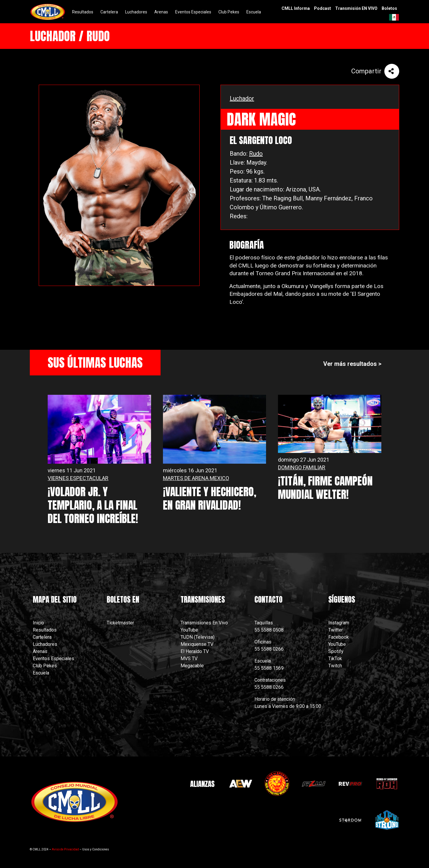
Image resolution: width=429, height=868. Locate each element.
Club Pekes (45, 666)
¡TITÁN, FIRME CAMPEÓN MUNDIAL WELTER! (325, 488)
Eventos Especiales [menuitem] (193, 12)
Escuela (41, 673)
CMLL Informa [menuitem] (296, 8)
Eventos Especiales (53, 659)
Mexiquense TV (197, 644)
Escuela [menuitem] (254, 12)
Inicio (38, 623)
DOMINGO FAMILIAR (302, 467)
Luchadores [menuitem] (136, 12)
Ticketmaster (120, 623)
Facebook (339, 637)
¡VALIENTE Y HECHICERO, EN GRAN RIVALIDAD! (210, 498)
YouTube (189, 630)
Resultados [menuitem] (83, 12)
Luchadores (45, 644)
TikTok (335, 659)
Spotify (336, 651)
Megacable (192, 666)
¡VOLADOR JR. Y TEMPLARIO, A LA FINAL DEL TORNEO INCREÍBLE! (93, 505)
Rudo (256, 154)
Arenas (40, 651)
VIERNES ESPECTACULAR (78, 478)
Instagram (339, 623)
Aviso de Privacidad (65, 849)
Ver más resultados (350, 364)
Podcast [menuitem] (322, 8)
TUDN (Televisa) (198, 637)
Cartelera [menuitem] (109, 12)
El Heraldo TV (195, 651)
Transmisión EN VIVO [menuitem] (356, 8)
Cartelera (42, 637)
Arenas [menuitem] (161, 12)
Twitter (336, 630)
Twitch (335, 666)
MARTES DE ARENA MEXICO (196, 478)
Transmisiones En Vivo (205, 623)
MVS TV (189, 659)
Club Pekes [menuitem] (229, 12)
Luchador (242, 98)
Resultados (45, 630)
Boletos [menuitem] (389, 8)
